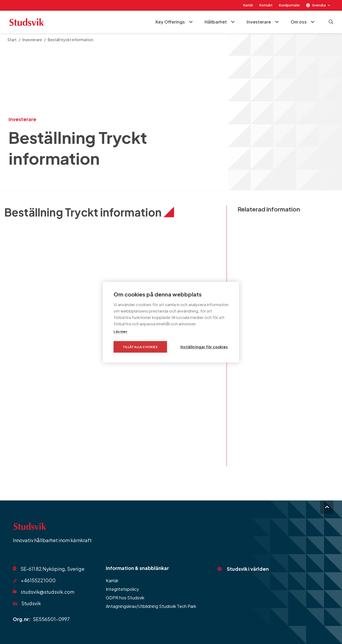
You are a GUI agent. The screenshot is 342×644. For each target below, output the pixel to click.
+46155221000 (38, 580)
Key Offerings (170, 22)
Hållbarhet (216, 22)
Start (12, 40)
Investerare (259, 22)
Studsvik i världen (248, 569)
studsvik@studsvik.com (47, 592)
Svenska (319, 5)
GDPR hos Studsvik (125, 598)
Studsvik (31, 603)
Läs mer (120, 331)
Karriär (248, 5)
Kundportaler (289, 5)
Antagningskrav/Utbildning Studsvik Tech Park (151, 606)
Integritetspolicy (122, 589)
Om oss (299, 22)
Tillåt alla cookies (140, 347)
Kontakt (266, 5)
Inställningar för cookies (204, 347)
